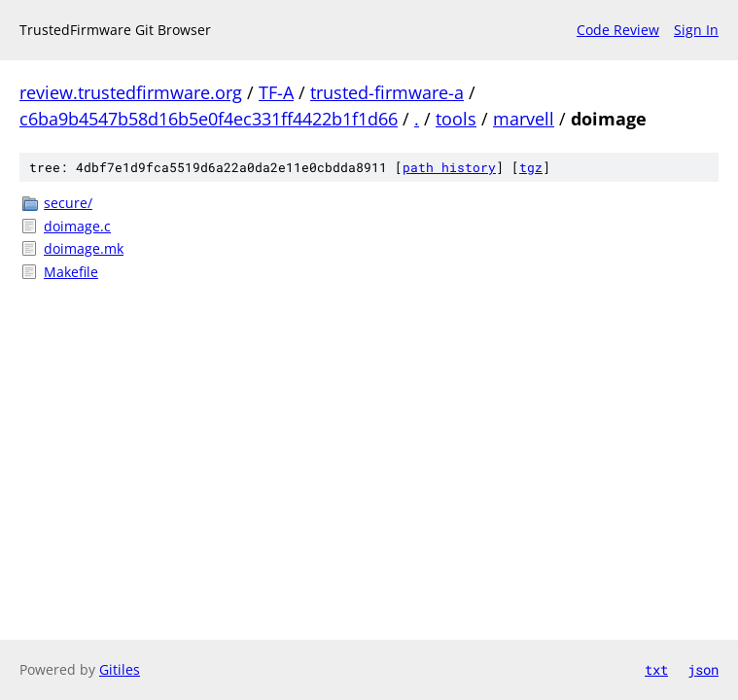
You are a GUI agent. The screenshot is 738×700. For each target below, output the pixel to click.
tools (456, 119)
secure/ (68, 203)
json (703, 669)
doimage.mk (84, 248)
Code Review (618, 30)
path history (449, 167)
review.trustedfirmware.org (131, 92)
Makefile (71, 272)
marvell (524, 119)
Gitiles (120, 669)
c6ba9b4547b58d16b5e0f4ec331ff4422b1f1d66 (209, 119)
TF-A (276, 92)
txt (656, 669)
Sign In (696, 30)
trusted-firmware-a (387, 92)
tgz (531, 167)
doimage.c (77, 226)
